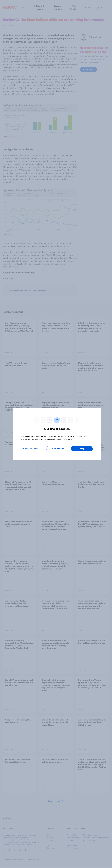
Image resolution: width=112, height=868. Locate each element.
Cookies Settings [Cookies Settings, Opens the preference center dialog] (29, 448)
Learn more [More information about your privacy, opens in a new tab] (67, 439)
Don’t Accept (57, 449)
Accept (82, 449)
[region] (57, 434)
